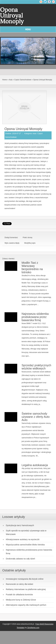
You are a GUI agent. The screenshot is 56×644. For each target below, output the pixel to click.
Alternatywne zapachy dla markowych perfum (26, 605)
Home (5, 80)
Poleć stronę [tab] (28, 238)
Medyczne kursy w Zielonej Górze (21, 600)
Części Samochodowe (23, 80)
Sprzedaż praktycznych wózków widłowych (36, 367)
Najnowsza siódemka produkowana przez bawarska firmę (35, 317)
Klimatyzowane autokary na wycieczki (23, 539)
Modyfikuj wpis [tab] (30, 243)
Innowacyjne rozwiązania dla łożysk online (25, 579)
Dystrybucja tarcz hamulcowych (20, 525)
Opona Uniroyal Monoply (43, 80)
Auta (11, 80)
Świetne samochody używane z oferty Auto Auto (36, 417)
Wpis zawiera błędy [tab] (12, 243)
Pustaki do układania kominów (19, 595)
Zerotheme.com (33, 628)
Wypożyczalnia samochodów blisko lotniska (25, 545)
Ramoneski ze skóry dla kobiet (19, 584)
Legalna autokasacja (35, 465)
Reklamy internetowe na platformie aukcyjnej (26, 589)
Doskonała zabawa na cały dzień (20, 559)
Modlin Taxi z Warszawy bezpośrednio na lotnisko (32, 267)
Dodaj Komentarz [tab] (11, 238)
